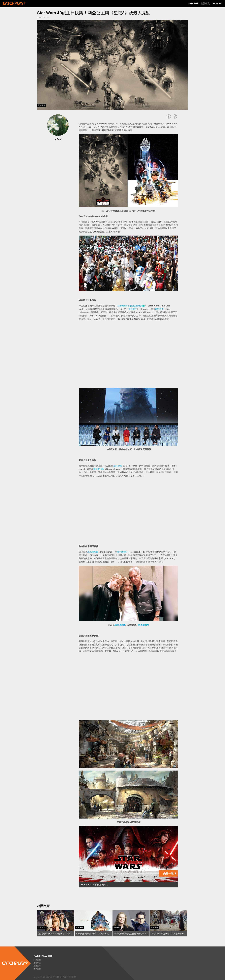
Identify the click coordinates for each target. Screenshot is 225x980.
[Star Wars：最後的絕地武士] (128, 857)
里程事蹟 (37, 963)
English (193, 4)
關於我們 (37, 960)
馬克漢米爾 (93, 552)
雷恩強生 (159, 309)
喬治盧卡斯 (99, 469)
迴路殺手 (133, 309)
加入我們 (37, 969)
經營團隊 (37, 966)
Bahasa (217, 4)
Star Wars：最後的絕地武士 (131, 306)
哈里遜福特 (122, 552)
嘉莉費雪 (118, 466)
